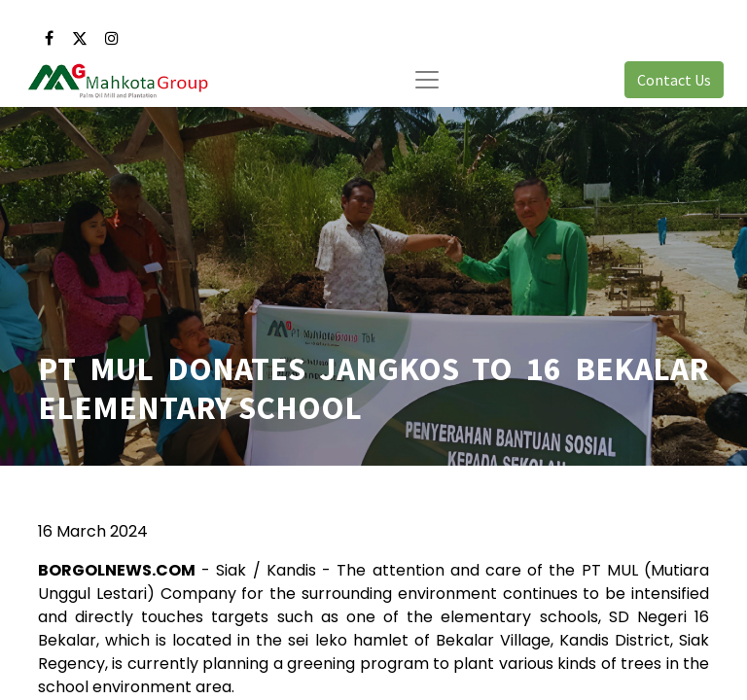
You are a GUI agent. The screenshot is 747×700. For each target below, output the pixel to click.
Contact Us (674, 80)
